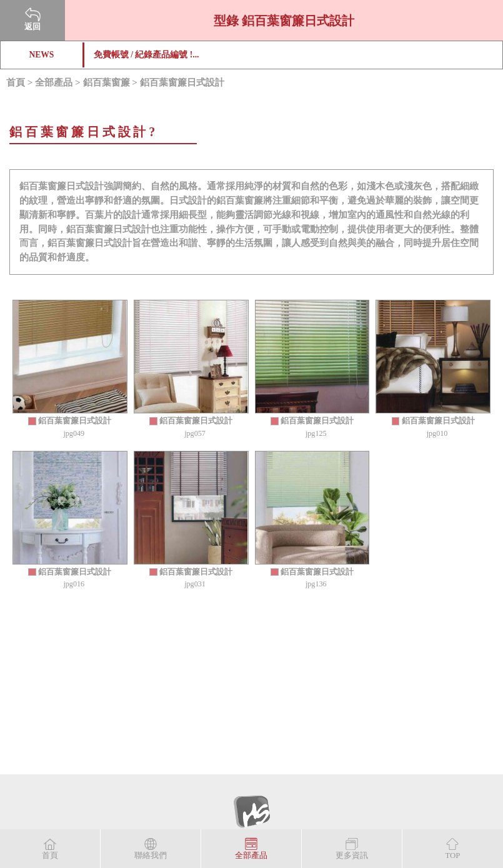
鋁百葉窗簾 (107, 82)
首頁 (16, 82)
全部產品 (54, 82)
